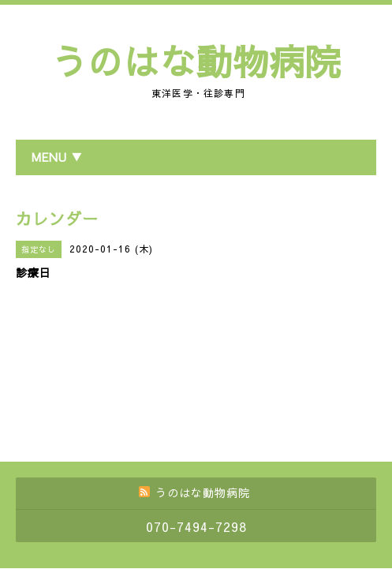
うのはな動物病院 (196, 61)
